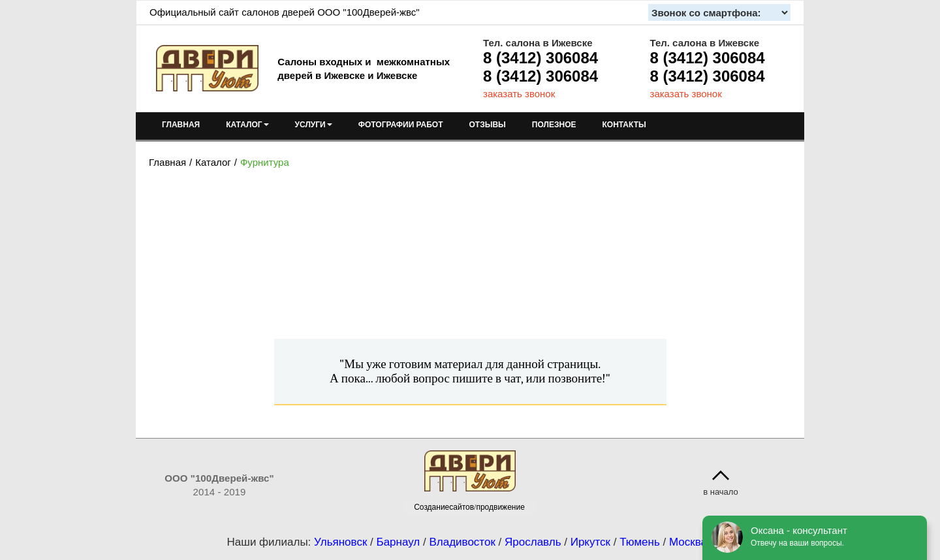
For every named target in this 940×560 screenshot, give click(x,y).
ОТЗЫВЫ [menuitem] (488, 125)
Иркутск (590, 542)
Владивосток (462, 542)
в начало (721, 492)
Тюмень (640, 542)
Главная (167, 162)
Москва (688, 542)
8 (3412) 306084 (540, 58)
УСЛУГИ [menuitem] (314, 125)
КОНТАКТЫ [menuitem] (624, 125)
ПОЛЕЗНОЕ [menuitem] (554, 125)
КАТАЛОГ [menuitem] (247, 125)
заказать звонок (519, 94)
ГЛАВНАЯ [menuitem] (181, 125)
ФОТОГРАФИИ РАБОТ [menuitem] (401, 125)
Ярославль (533, 542)
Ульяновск (340, 542)
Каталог (213, 162)
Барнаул (399, 542)
